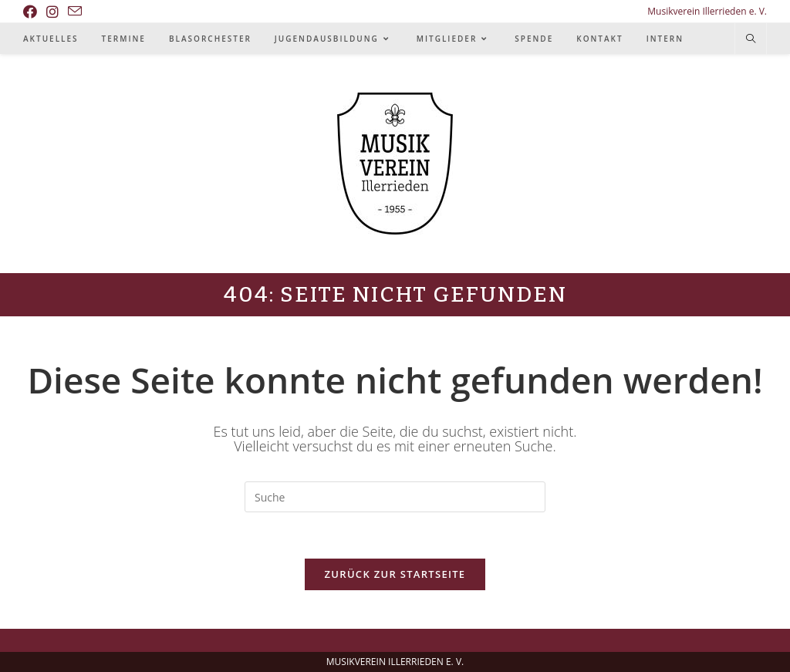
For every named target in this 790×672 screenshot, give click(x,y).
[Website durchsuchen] (751, 39)
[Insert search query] (395, 497)
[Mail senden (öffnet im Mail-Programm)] (75, 12)
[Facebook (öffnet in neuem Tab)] (32, 12)
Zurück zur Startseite (395, 574)
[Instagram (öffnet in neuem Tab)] (52, 12)
